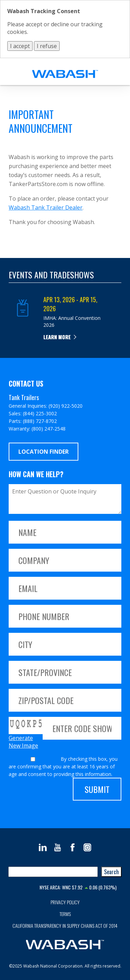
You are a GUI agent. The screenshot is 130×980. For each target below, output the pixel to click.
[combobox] (53, 872)
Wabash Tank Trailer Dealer (46, 207)
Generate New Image (23, 742)
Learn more (57, 337)
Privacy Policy (65, 902)
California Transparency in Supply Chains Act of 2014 (65, 926)
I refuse (47, 46)
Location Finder (44, 452)
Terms (65, 914)
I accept (20, 46)
